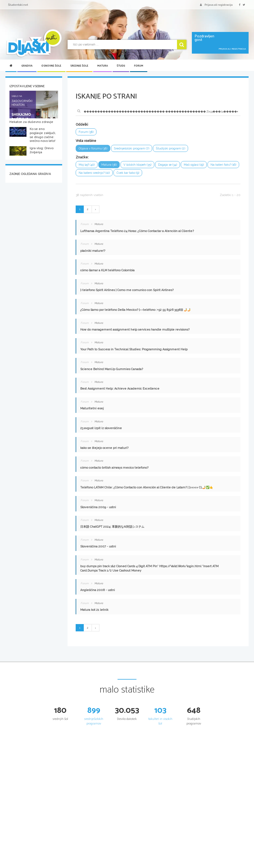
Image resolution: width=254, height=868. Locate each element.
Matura (103, 66)
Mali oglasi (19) (194, 165)
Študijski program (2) (171, 149)
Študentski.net (18, 5)
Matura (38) (109, 165)
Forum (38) (86, 132)
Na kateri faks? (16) (223, 165)
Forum (139, 66)
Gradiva (27, 66)
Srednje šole (79, 66)
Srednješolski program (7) (132, 149)
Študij (121, 66)
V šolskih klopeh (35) (137, 165)
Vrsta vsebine (86, 141)
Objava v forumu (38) (93, 149)
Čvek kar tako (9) (128, 173)
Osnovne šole (51, 66)
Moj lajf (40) (87, 165)
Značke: (82, 157)
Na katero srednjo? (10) (94, 173)
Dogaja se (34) (168, 165)
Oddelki (82, 125)
